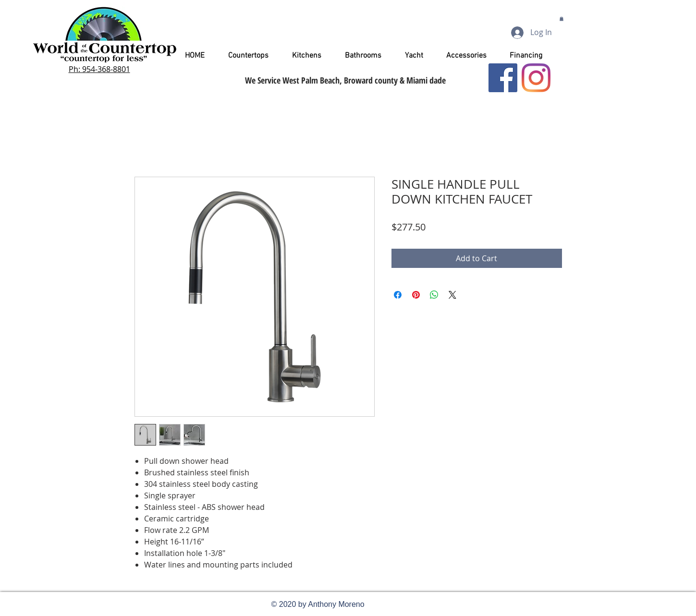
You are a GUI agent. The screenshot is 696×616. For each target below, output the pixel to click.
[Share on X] (452, 295)
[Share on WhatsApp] (434, 295)
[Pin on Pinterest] (416, 295)
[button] (562, 19)
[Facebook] (503, 78)
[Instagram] (536, 78)
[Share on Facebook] (398, 295)
